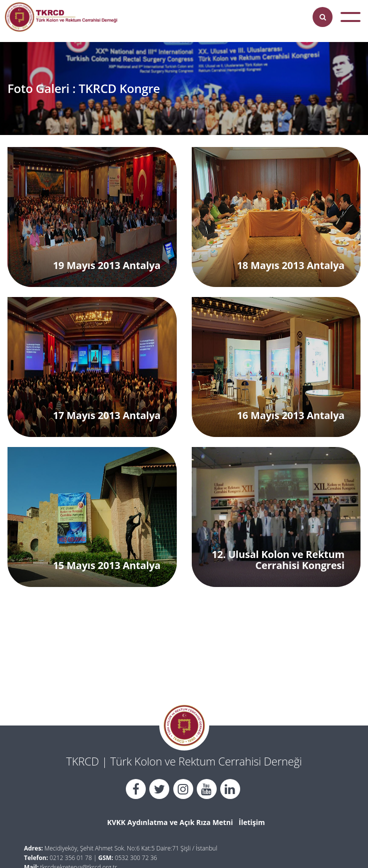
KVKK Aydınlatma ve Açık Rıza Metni (170, 822)
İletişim (252, 822)
